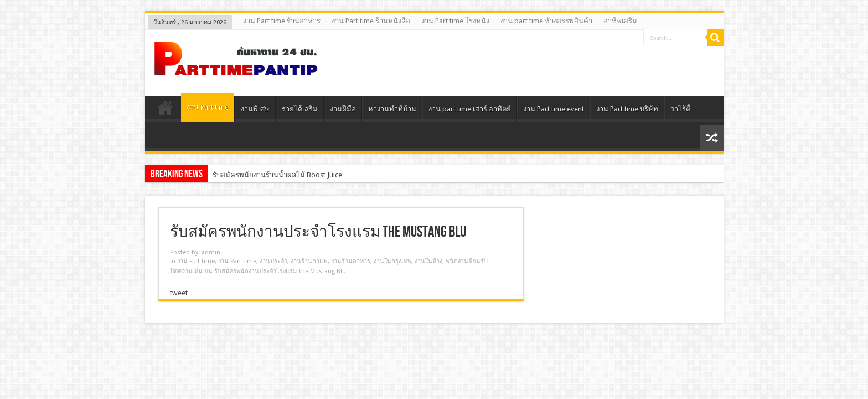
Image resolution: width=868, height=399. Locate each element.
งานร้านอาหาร (351, 261)
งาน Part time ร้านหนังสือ (371, 21)
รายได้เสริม (300, 109)
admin (211, 252)
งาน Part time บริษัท (627, 109)
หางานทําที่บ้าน (392, 109)
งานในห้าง (428, 261)
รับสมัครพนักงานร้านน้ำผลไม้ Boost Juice (277, 175)
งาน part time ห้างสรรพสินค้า (546, 21)
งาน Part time (208, 107)
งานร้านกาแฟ (309, 261)
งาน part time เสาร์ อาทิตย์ (470, 109)
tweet (179, 293)
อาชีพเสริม (620, 21)
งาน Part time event (554, 109)
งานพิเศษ (255, 109)
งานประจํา (273, 261)
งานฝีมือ (343, 109)
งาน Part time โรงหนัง (455, 21)
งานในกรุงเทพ (392, 261)
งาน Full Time (196, 261)
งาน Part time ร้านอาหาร (282, 21)
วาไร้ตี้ (680, 109)
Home (166, 110)
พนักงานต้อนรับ (467, 261)
